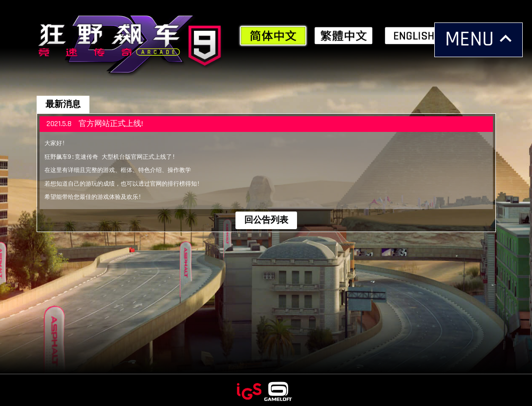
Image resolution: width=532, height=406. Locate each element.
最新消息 (63, 104)
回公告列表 (266, 218)
